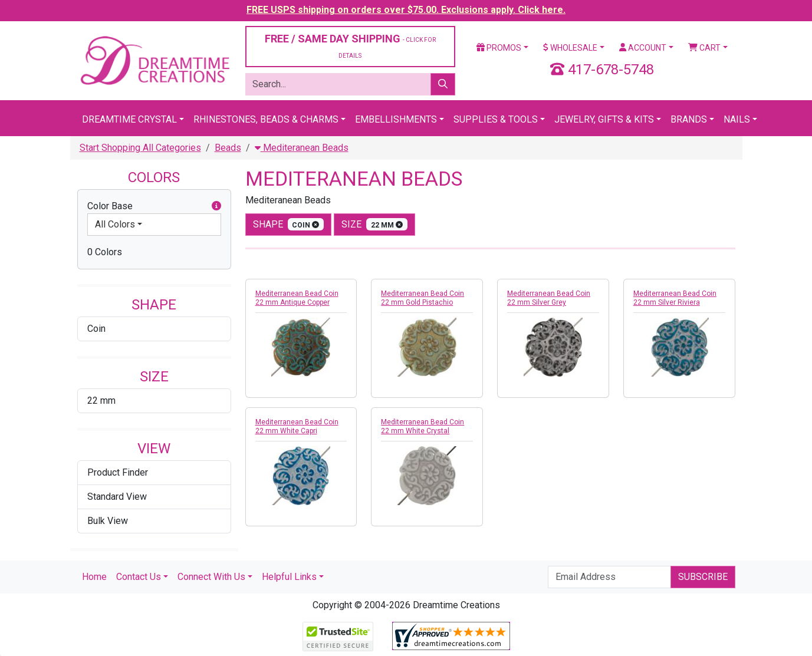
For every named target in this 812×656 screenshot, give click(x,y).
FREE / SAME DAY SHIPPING (350, 46)
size (374, 224)
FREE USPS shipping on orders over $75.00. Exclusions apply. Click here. (406, 10)
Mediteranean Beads (302, 148)
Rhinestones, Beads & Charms (266, 119)
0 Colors (105, 252)
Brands (689, 119)
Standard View (117, 497)
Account (643, 48)
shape (289, 224)
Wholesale (570, 48)
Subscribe (703, 577)
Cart (704, 48)
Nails (737, 119)
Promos (499, 48)
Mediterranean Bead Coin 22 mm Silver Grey (549, 298)
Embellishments (396, 119)
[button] (216, 206)
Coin (96, 329)
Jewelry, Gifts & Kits (604, 119)
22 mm (101, 400)
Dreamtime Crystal (129, 119)
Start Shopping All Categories (140, 148)
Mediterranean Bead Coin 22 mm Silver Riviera (675, 298)
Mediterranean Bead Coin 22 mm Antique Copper (297, 298)
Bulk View (108, 521)
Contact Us (139, 577)
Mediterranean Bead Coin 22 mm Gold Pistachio (423, 298)
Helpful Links (289, 577)
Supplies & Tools (496, 119)
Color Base (154, 206)
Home (94, 577)
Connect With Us (211, 577)
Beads (228, 148)
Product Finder (118, 472)
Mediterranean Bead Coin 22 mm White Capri (297, 426)
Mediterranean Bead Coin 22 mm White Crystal (423, 426)
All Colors (115, 224)
